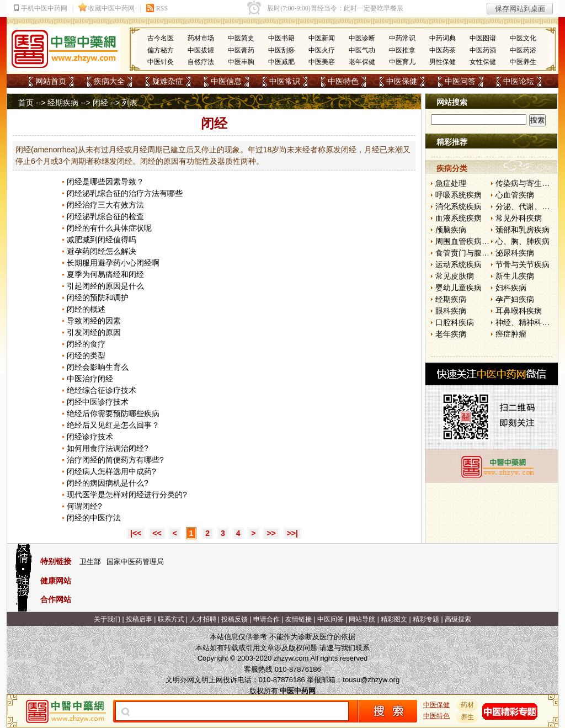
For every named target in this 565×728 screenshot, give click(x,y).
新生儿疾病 (515, 276)
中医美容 (322, 62)
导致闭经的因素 (94, 321)
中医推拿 (402, 50)
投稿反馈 (234, 619)
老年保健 (362, 62)
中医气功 (362, 50)
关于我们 (107, 619)
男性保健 (443, 62)
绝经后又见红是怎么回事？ (113, 425)
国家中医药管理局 (135, 562)
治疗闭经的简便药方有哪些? (115, 460)
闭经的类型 (86, 355)
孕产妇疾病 (515, 299)
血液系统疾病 (459, 218)
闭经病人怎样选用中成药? (111, 471)
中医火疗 (322, 50)
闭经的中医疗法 (94, 518)
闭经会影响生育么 (98, 367)
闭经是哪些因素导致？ (105, 182)
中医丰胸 (241, 62)
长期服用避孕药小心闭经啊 (113, 263)
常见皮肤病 (455, 276)
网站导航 (362, 619)
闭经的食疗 (86, 344)
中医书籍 (281, 38)
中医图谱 (483, 38)
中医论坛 (519, 81)
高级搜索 (458, 619)
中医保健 (402, 81)
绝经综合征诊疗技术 (102, 390)
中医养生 (523, 62)
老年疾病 (451, 334)
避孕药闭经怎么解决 (102, 251)
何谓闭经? (84, 506)
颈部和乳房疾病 (523, 230)
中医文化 (523, 38)
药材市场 (201, 38)
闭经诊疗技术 (90, 437)
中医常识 (285, 81)
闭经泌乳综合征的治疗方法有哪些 (125, 193)
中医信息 (226, 81)
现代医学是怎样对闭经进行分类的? (127, 495)
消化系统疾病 (459, 206)
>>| (292, 533)
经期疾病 (63, 103)
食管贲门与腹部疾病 (470, 253)
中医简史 (241, 38)
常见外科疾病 (519, 218)
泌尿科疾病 (515, 253)
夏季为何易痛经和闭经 (105, 274)
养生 (467, 717)
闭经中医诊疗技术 (98, 402)
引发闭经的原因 (94, 332)
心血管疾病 (515, 195)
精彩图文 (394, 619)
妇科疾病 (511, 288)
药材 (467, 705)
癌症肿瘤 (511, 334)
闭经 (100, 103)
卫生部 (90, 562)
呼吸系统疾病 (459, 195)
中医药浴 (523, 50)
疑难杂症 (168, 81)
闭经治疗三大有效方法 (105, 205)
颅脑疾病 (451, 230)
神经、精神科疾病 (526, 322)
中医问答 (460, 81)
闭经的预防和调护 (98, 297)
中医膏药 (241, 50)
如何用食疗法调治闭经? (108, 448)
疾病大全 (109, 81)
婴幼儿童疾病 (459, 288)
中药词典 (443, 38)
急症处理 (451, 183)
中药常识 (402, 38)
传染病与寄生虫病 (526, 183)
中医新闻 (322, 38)
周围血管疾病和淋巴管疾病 (482, 241)
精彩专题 (426, 619)
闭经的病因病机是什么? (108, 483)
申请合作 (266, 619)
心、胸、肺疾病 (523, 241)
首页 (26, 103)
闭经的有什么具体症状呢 (109, 228)
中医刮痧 (281, 50)
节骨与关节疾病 (523, 264)
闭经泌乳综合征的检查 (105, 216)
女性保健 (483, 62)
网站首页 (51, 81)
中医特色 (343, 81)
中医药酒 (483, 50)
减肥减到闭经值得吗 (102, 240)
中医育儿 (402, 62)
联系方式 (171, 619)
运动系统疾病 (459, 264)
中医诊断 (362, 38)
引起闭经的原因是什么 (105, 286)
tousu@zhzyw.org (371, 680)
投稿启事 (139, 619)
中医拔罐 (201, 50)
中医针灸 (161, 62)
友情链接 (299, 619)
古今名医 (161, 38)
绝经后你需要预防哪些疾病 (113, 413)
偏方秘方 (161, 50)
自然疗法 (201, 62)
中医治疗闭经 (90, 379)
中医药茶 (443, 50)
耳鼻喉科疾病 (519, 311)
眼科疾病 (451, 311)
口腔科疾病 (455, 322)
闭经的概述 (86, 309)
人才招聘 (203, 619)
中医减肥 (281, 62)
